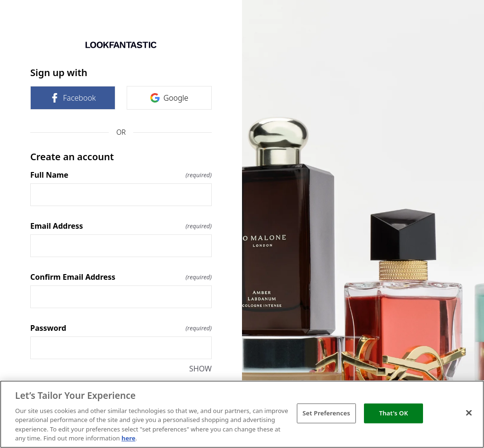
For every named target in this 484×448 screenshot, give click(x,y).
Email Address (121, 226)
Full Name (121, 175)
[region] (242, 414)
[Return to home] (121, 45)
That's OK (393, 413)
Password (121, 328)
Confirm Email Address (121, 277)
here (129, 438)
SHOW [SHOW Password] (200, 369)
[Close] (469, 413)
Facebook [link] (73, 98)
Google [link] (169, 98)
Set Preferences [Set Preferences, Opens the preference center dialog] (326, 413)
